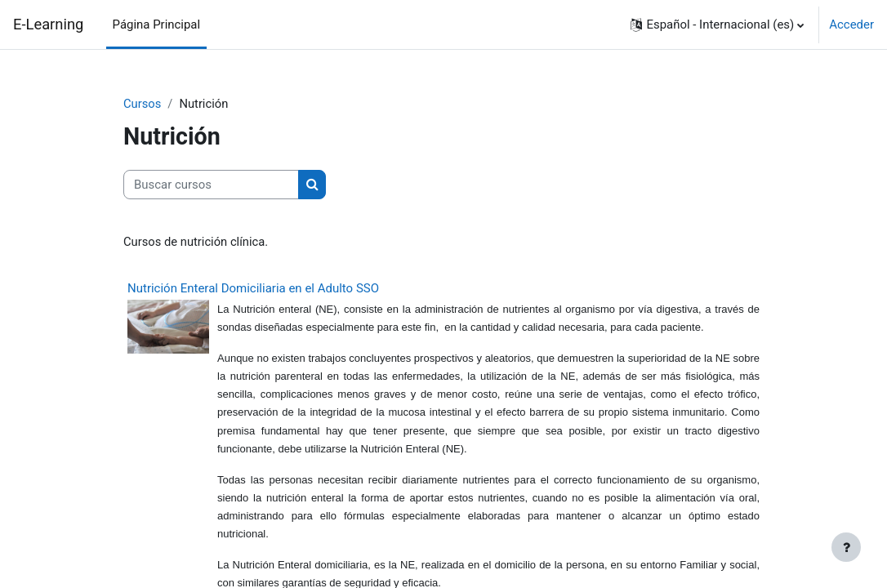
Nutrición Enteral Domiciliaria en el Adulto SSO (253, 289)
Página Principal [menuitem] (157, 24)
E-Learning (48, 24)
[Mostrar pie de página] (846, 547)
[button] (717, 24)
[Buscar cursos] (211, 185)
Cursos (143, 104)
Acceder (851, 24)
